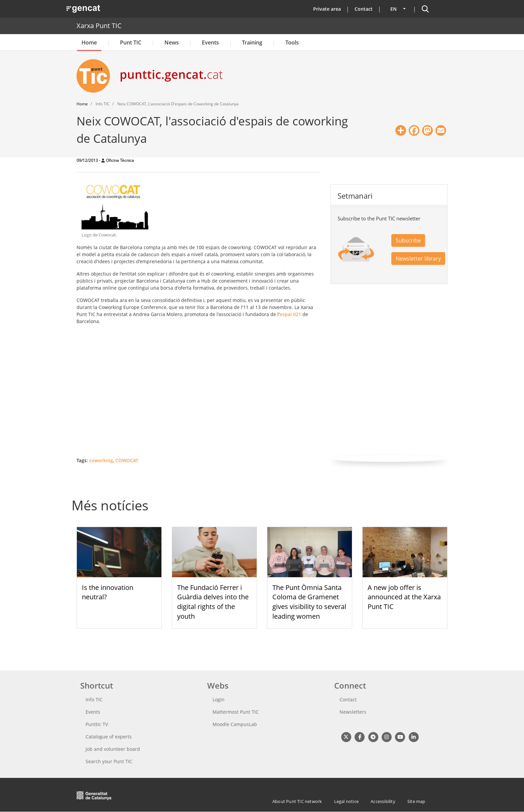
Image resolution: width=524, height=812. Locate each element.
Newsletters (353, 712)
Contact (364, 9)
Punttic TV (97, 724)
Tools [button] (292, 42)
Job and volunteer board (113, 749)
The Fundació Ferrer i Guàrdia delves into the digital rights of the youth (213, 602)
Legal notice (346, 801)
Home (89, 42)
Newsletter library (418, 259)
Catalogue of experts (109, 737)
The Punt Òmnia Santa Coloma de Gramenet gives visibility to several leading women (309, 602)
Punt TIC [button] (131, 42)
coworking (101, 460)
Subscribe (408, 240)
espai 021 (290, 314)
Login (219, 699)
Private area (327, 9)
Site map (416, 801)
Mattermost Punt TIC (236, 712)
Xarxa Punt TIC (99, 26)
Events (210, 42)
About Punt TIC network (297, 801)
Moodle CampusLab (235, 724)
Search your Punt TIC (109, 761)
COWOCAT (127, 460)
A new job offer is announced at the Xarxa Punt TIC (404, 597)
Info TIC (94, 699)
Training (252, 42)
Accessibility (383, 801)
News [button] (172, 42)
